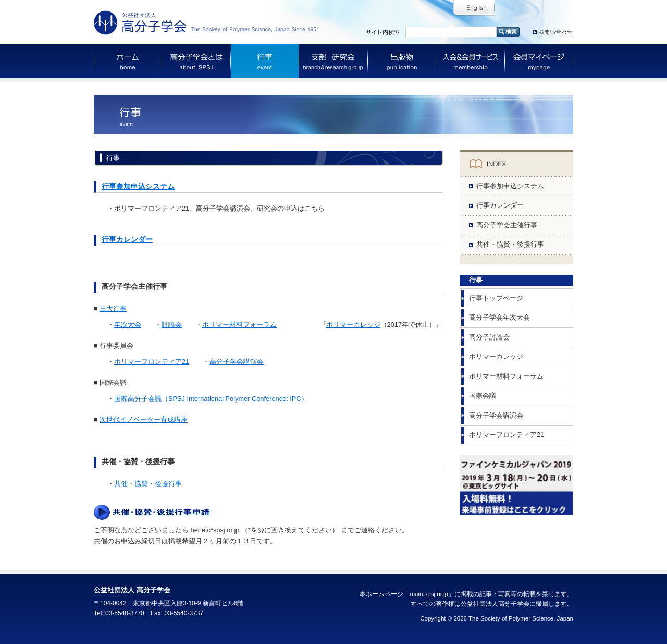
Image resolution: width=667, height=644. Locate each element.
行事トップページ (496, 298)
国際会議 (483, 396)
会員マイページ (539, 61)
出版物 (402, 61)
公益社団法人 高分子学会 (208, 23)
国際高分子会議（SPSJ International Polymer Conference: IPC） (211, 399)
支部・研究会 (333, 61)
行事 (265, 61)
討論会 (172, 325)
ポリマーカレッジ (353, 325)
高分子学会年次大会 (499, 317)
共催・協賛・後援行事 (148, 484)
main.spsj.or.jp (429, 594)
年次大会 (128, 325)
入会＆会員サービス (471, 61)
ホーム (128, 61)
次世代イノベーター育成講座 (144, 420)
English (474, 8)
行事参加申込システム (138, 186)
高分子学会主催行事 (507, 225)
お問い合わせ (553, 30)
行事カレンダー (127, 239)
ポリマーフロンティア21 (152, 362)
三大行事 (113, 308)
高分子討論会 (489, 337)
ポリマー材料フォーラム (239, 325)
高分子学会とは (196, 61)
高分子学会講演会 (237, 362)
